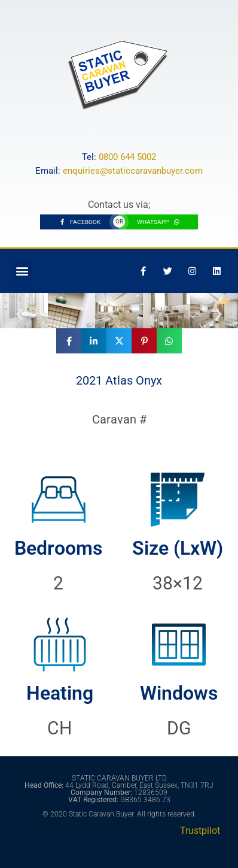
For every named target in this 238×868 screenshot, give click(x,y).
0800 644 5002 (127, 157)
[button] (22, 271)
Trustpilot (200, 831)
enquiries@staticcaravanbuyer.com (133, 171)
